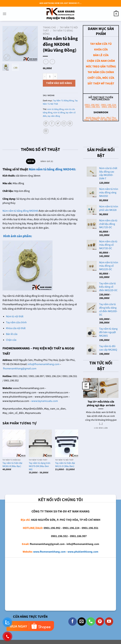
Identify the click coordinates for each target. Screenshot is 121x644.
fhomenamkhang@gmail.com (20, 369)
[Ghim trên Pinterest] (70, 123)
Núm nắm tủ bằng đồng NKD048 (20, 211)
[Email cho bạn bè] (64, 123)
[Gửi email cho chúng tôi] (82, 622)
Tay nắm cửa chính (16, 322)
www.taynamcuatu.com (45, 401)
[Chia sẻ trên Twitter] (58, 123)
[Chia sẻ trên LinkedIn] (46, 131)
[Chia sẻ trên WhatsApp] (46, 123)
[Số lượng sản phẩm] (50, 76)
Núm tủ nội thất (15, 316)
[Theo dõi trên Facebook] (72, 622)
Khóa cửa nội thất (16, 328)
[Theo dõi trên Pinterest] (100, 622)
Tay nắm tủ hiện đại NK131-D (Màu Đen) (65, 465)
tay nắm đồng (54, 116)
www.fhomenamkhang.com (49, 552)
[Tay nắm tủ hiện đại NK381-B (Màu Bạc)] (14, 443)
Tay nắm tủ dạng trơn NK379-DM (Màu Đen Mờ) (40, 466)
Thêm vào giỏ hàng (59, 83)
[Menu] (4, 14)
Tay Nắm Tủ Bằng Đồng (58, 32)
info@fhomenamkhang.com (43, 364)
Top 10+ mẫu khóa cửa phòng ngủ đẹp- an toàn (101, 404)
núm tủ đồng (59, 113)
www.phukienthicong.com (83, 552)
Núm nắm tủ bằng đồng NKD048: (52, 169)
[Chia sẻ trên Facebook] (52, 123)
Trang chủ (49, 27)
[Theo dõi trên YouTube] (109, 622)
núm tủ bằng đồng (55, 109)
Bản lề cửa (12, 334)
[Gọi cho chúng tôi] (91, 622)
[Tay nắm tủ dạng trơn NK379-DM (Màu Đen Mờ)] (40, 443)
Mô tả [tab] (31, 161)
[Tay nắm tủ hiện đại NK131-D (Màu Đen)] (67, 443)
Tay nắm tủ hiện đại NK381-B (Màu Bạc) (12, 465)
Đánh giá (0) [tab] (47, 161)
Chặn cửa (11, 340)
